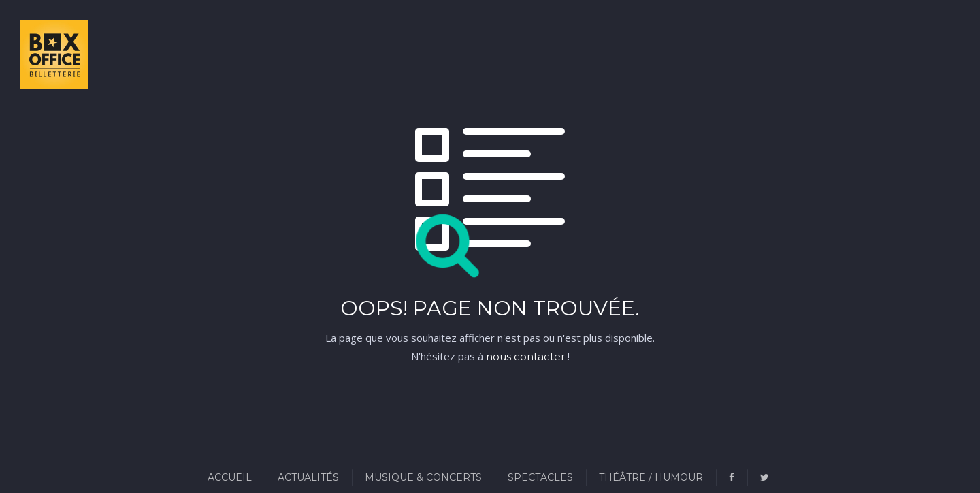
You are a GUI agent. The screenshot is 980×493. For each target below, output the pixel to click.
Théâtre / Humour (651, 477)
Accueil (230, 477)
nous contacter (525, 356)
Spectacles (540, 477)
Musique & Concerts (423, 477)
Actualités (308, 477)
